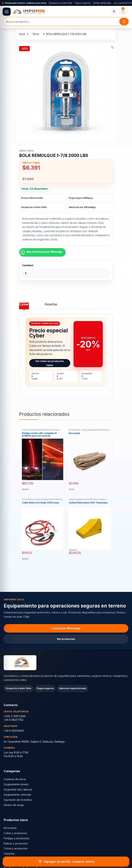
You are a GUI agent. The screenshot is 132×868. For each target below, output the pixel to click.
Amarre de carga (14, 805)
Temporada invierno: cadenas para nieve (25, 3)
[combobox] (61, 22)
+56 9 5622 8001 (14, 731)
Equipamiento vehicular (17, 795)
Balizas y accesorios (16, 843)
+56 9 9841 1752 (14, 720)
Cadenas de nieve (15, 779)
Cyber (23, 151)
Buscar (124, 22)
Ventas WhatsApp (102, 3)
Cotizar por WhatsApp (66, 628)
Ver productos (66, 639)
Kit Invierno (74, 430)
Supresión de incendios (18, 800)
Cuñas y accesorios (15, 833)
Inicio (22, 34)
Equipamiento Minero (39, 430)
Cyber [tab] (24, 304)
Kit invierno (10, 828)
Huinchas (9, 854)
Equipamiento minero (16, 784)
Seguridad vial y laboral (18, 789)
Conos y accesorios (16, 848)
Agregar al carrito (57, 862)
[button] (112, 47)
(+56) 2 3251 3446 (15, 716)
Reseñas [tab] (51, 304)
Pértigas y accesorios (17, 838)
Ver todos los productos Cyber (50, 363)
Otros (36, 34)
